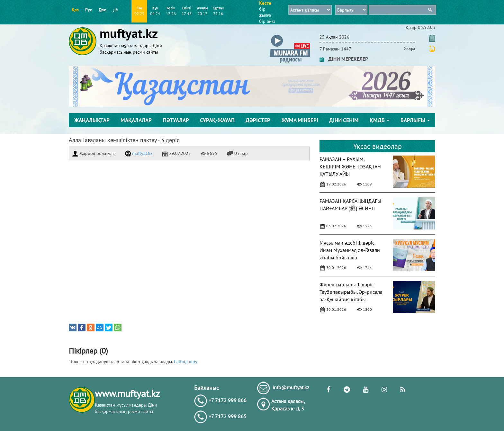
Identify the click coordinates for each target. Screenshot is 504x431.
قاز (115, 10)
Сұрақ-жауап (217, 120)
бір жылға (265, 12)
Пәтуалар (176, 120)
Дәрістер (258, 120)
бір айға (267, 21)
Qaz (102, 10)
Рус (89, 10)
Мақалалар (136, 120)
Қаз (75, 10)
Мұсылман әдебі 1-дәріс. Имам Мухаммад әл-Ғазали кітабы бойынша (350, 250)
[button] (290, 36)
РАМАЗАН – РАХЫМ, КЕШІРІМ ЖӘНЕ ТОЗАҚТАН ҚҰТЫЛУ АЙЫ (350, 166)
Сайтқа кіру (186, 362)
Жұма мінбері (300, 120)
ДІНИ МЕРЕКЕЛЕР (344, 59)
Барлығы (415, 120)
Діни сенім (344, 120)
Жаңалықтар (92, 120)
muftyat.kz (139, 153)
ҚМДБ (379, 120)
